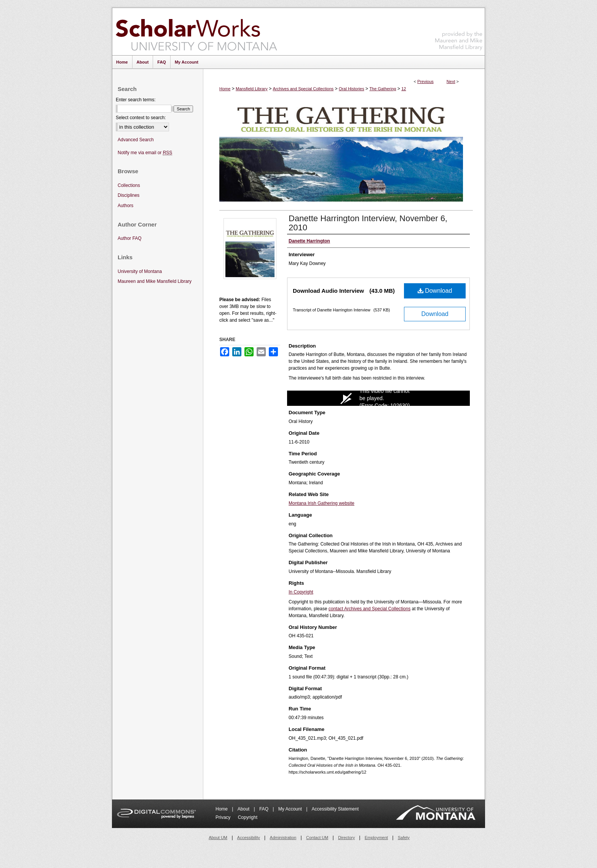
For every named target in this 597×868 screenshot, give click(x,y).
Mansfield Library (252, 89)
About (244, 809)
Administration (283, 838)
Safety (404, 838)
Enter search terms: (136, 100)
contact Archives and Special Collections (370, 609)
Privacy (224, 817)
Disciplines (128, 195)
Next (451, 81)
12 (404, 89)
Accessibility (249, 838)
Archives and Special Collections (303, 89)
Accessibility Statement (335, 809)
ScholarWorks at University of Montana (196, 32)
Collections (129, 185)
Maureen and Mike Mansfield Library (459, 30)
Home (225, 89)
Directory (346, 838)
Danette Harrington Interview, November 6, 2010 (368, 223)
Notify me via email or (145, 153)
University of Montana (140, 271)
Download (435, 291)
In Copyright (301, 592)
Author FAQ (130, 238)
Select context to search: (141, 118)
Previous (425, 81)
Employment (376, 838)
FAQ (264, 809)
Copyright (248, 817)
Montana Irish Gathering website (322, 503)
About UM (218, 838)
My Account (291, 809)
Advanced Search (136, 140)
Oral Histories (352, 89)
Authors (125, 206)
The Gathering (383, 89)
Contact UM (317, 838)
